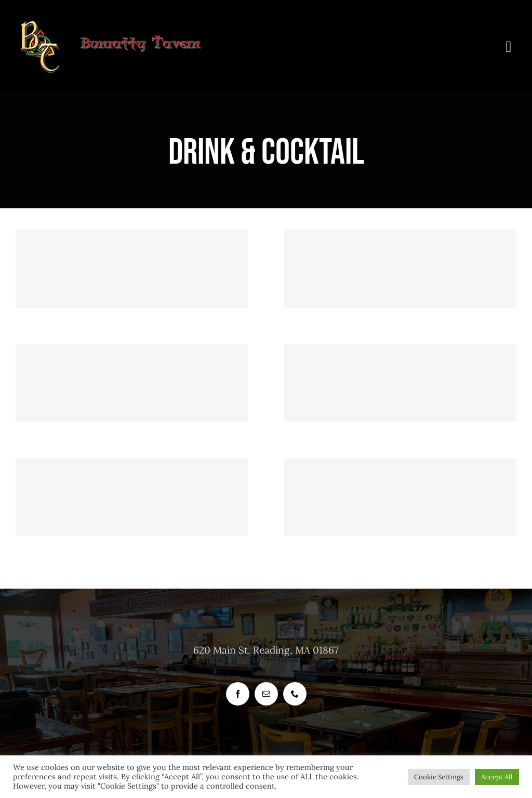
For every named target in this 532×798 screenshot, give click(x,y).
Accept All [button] (497, 777)
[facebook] (238, 694)
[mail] (266, 694)
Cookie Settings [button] (439, 777)
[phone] (295, 694)
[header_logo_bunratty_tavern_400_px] (119, 25)
